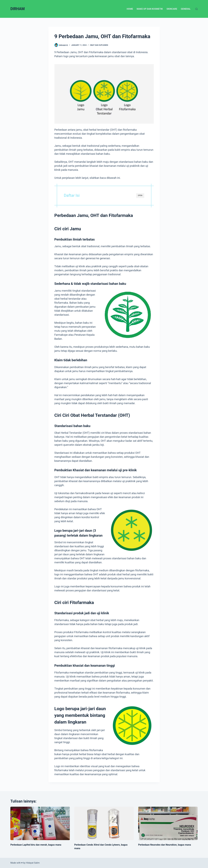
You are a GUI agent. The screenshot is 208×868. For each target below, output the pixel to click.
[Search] (197, 9)
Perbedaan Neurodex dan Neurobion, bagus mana (165, 845)
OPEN (140, 195)
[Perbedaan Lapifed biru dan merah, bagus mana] (40, 823)
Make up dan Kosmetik (150, 9)
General (186, 9)
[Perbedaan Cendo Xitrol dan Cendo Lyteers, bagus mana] (104, 823)
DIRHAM (17, 9)
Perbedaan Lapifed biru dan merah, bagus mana (36, 845)
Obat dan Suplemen (99, 45)
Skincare (172, 9)
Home (130, 9)
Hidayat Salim (33, 863)
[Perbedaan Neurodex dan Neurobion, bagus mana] (168, 823)
